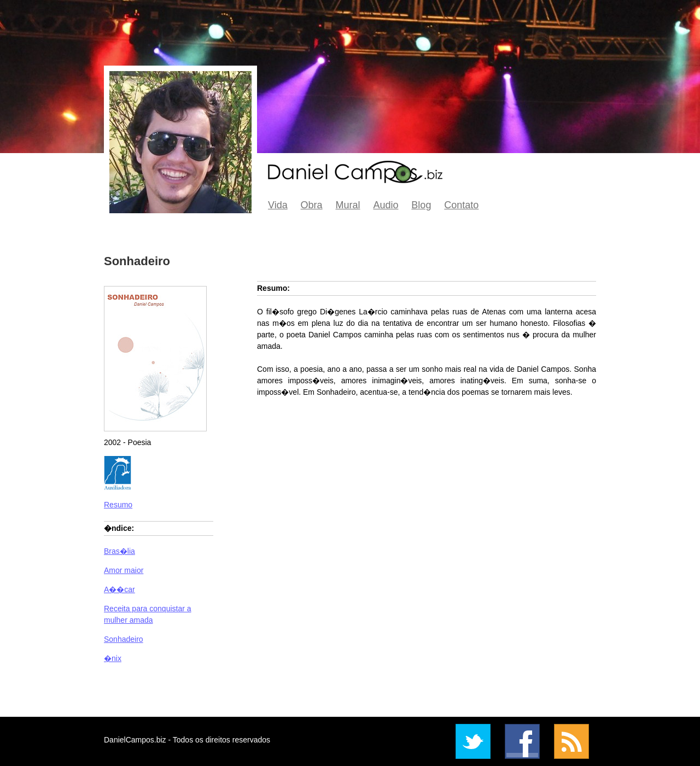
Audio (386, 205)
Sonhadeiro (124, 639)
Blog (421, 205)
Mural (348, 205)
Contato (461, 205)
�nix (113, 658)
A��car (119, 589)
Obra (312, 205)
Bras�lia (119, 551)
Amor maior (124, 570)
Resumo (118, 505)
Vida (278, 205)
